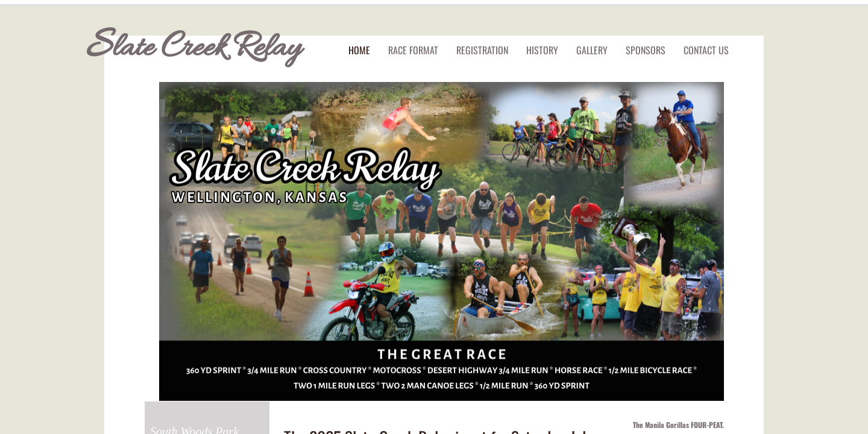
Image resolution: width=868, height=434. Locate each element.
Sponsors (646, 50)
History (542, 50)
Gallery (592, 50)
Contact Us (706, 50)
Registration (482, 50)
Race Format (413, 50)
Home (359, 50)
